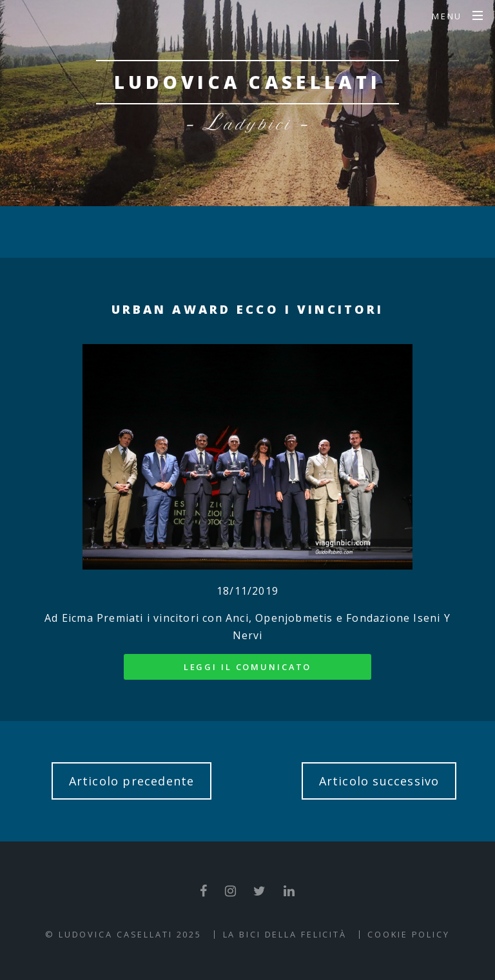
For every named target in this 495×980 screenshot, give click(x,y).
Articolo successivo (379, 781)
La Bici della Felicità (285, 934)
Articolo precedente (132, 781)
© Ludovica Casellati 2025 (123, 934)
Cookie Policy (408, 934)
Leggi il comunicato (248, 667)
